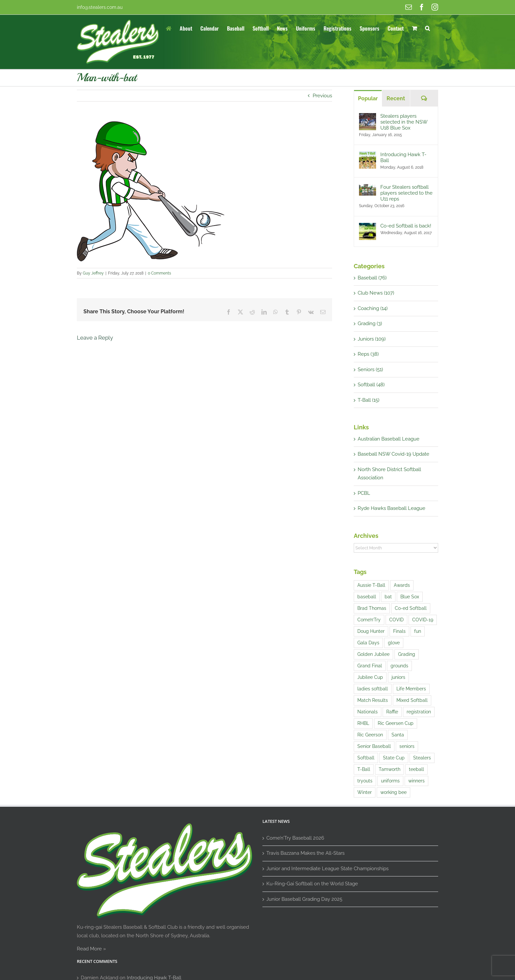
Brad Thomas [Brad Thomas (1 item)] (372, 608)
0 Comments (159, 273)
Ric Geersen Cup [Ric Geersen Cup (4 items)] (396, 723)
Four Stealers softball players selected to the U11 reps (406, 193)
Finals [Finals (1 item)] (399, 631)
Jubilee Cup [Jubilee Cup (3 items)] (370, 677)
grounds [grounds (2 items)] (399, 666)
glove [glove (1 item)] (394, 643)
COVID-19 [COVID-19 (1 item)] (423, 620)
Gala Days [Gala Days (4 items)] (368, 643)
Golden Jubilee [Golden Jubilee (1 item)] (373, 654)
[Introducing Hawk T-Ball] (368, 155)
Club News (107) (376, 293)
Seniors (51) (370, 370)
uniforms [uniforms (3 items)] (390, 781)
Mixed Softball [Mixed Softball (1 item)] (412, 700)
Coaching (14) (373, 308)
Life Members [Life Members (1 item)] (411, 689)
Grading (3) (370, 323)
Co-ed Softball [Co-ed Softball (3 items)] (411, 608)
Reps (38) (368, 354)
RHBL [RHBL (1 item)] (363, 723)
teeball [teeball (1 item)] (416, 769)
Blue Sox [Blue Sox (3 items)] (410, 597)
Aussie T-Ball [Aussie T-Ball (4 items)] (371, 585)
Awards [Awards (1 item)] (402, 585)
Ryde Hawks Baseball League (392, 508)
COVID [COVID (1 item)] (396, 620)
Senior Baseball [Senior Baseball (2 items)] (374, 746)
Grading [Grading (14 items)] (407, 654)
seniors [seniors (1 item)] (407, 746)
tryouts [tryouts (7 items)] (365, 781)
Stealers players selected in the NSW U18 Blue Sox (404, 122)
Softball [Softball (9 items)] (366, 758)
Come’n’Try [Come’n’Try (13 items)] (369, 620)
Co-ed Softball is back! (406, 226)
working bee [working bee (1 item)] (393, 792)
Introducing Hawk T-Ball (403, 157)
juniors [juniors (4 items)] (398, 677)
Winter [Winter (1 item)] (365, 792)
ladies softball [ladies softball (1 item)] (373, 689)
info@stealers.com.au (100, 7)
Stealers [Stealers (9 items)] (422, 758)
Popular (368, 98)
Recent (396, 98)
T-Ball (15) (369, 400)
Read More (89, 949)
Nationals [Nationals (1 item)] (368, 712)
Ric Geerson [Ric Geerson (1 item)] (370, 735)
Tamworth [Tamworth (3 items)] (390, 769)
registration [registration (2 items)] (419, 712)
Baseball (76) (372, 278)
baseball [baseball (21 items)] (367, 597)
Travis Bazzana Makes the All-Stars (305, 853)
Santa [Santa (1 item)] (398, 735)
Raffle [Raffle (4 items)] (392, 712)
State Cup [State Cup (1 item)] (394, 758)
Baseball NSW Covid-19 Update (393, 454)
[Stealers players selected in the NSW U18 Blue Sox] (368, 117)
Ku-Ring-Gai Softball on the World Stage (312, 884)
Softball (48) (371, 385)
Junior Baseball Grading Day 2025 (304, 899)
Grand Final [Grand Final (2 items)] (370, 666)
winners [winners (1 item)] (416, 781)
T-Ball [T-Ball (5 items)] (364, 769)
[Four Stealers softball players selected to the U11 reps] (368, 188)
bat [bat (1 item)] (388, 597)
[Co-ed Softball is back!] (368, 227)
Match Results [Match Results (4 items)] (373, 700)
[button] (427, 28)
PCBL (364, 493)
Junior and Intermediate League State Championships (327, 869)
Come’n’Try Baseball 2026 (295, 838)
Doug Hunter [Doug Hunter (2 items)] (371, 631)
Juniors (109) (372, 339)
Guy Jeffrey (93, 273)
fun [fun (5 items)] (418, 631)
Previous (322, 96)
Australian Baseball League (389, 439)
